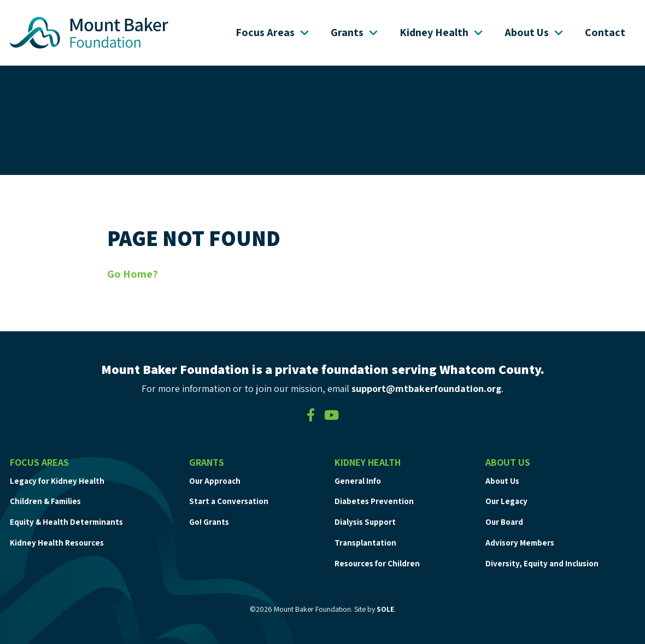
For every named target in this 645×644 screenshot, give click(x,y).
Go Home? (133, 274)
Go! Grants (209, 522)
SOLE (385, 609)
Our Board (504, 522)
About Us (535, 32)
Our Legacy (506, 501)
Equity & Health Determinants (66, 522)
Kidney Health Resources (57, 543)
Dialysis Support (365, 522)
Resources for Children (377, 563)
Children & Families (45, 501)
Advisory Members (520, 543)
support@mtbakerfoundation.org (426, 388)
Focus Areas (273, 32)
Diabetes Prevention (374, 501)
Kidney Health (442, 32)
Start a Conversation (229, 501)
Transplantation (365, 543)
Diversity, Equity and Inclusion (542, 563)
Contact (605, 32)
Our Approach (215, 481)
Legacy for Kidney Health (57, 481)
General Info (358, 481)
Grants (355, 32)
